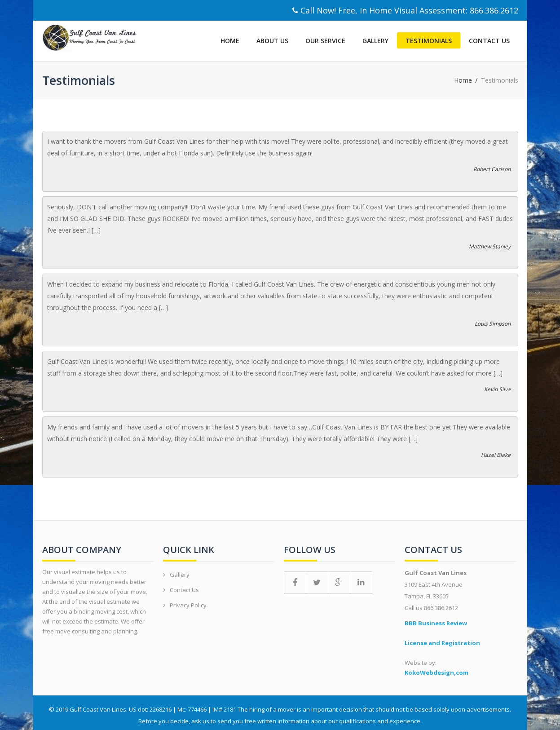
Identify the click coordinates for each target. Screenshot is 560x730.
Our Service (325, 41)
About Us (272, 41)
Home (230, 41)
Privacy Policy (188, 605)
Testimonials (429, 41)
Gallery (375, 41)
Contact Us (489, 41)
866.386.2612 (494, 10)
